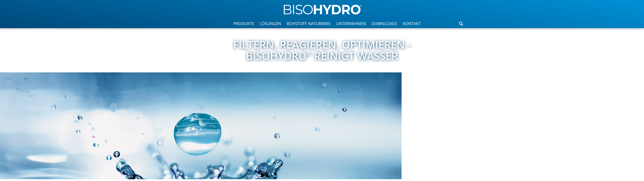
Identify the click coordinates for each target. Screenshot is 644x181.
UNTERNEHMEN (351, 24)
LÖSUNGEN (270, 24)
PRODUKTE (244, 24)
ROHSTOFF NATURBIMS (309, 24)
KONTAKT (412, 24)
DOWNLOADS (384, 24)
